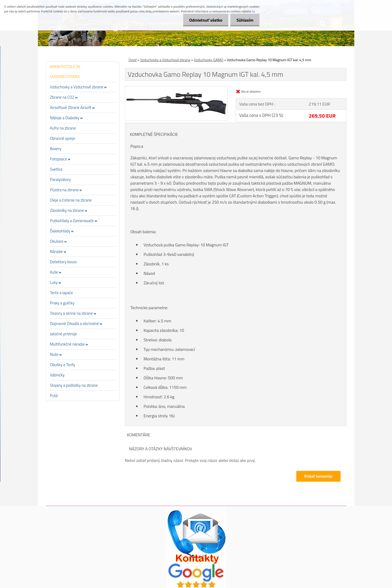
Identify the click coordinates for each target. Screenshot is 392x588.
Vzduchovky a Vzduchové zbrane (165, 60)
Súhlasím (244, 20)
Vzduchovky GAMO (209, 60)
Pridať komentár (318, 476)
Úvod (133, 60)
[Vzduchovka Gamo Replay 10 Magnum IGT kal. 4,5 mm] (176, 88)
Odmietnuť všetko (204, 20)
